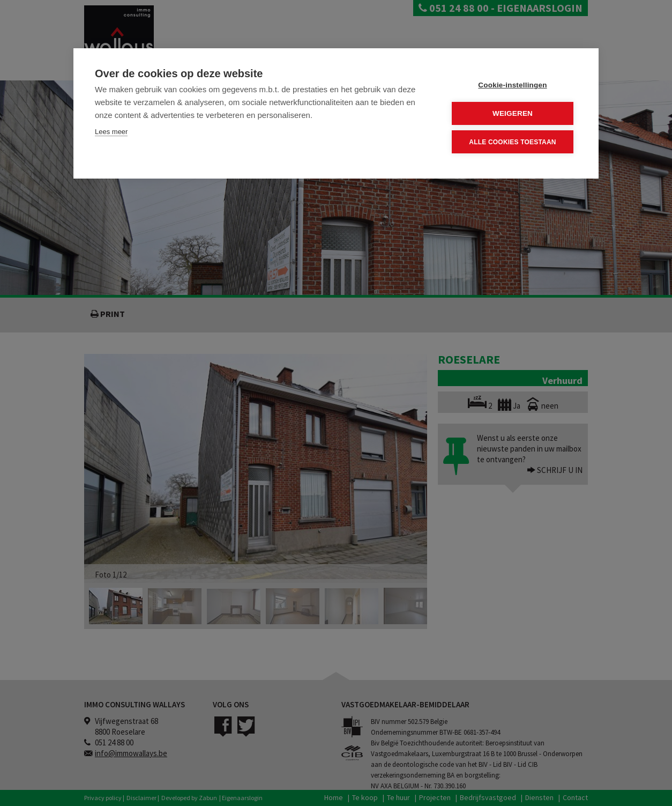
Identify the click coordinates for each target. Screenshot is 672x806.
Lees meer (111, 132)
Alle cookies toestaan (512, 142)
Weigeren (513, 113)
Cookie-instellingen (512, 85)
